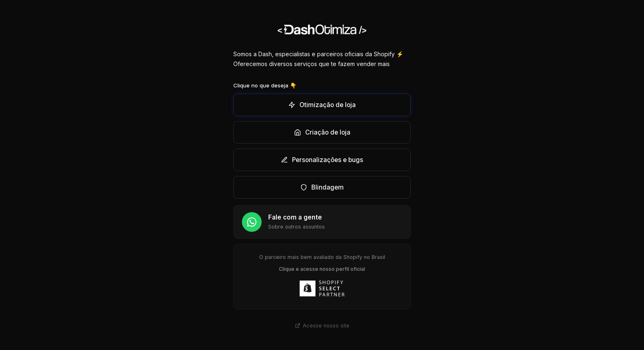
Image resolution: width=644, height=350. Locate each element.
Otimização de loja (322, 105)
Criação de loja (322, 132)
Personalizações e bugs (322, 160)
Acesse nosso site (322, 326)
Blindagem (322, 187)
